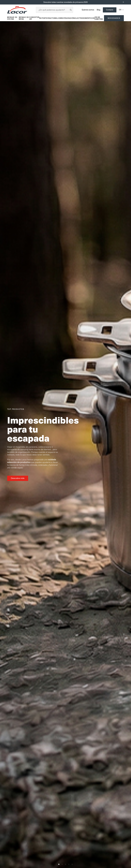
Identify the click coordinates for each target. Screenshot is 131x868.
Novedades (114, 18)
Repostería (45, 18)
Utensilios (56, 18)
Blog (99, 10)
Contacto (110, 10)
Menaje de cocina (12, 18)
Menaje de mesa (24, 18)
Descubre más (18, 478)
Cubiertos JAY (34, 18)
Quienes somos (88, 10)
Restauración (68, 18)
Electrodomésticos (85, 18)
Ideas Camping (99, 18)
